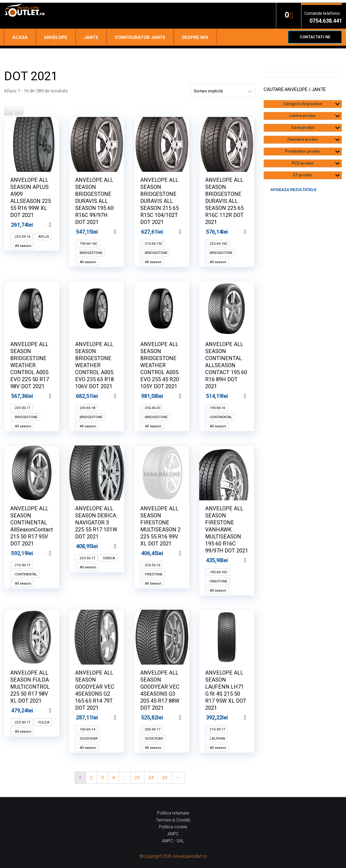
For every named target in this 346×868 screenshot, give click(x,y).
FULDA (44, 722)
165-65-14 (87, 729)
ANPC (173, 834)
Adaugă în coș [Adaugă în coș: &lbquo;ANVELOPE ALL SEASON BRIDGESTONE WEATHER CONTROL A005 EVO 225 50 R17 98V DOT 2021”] (57, 396)
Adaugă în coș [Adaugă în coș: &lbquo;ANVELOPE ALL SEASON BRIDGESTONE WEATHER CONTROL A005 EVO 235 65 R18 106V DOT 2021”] (122, 396)
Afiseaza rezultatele (293, 190)
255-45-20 (152, 408)
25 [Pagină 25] (165, 777)
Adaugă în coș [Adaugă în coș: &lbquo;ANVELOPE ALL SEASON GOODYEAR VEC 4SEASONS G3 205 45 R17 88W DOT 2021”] (187, 718)
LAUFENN (217, 738)
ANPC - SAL (173, 841)
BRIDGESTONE (91, 253)
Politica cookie (173, 827)
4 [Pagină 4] (114, 777)
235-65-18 (87, 408)
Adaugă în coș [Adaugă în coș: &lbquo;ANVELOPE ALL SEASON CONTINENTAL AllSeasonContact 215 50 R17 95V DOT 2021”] (57, 553)
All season (23, 246)
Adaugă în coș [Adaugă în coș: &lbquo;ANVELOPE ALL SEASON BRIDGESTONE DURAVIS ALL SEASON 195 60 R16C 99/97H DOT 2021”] (122, 232)
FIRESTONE (153, 574)
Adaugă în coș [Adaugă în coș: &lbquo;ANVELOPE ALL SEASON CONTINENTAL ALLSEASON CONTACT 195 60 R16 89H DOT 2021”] (252, 396)
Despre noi (195, 37)
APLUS (43, 237)
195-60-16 (217, 408)
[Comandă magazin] (223, 91)
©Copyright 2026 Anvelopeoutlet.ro (173, 856)
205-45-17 (152, 729)
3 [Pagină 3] (102, 777)
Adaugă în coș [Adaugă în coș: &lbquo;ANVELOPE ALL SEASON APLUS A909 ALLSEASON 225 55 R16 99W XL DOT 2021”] (57, 225)
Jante (91, 37)
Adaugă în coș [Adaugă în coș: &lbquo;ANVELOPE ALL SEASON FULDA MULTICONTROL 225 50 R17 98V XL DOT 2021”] (57, 711)
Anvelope (56, 37)
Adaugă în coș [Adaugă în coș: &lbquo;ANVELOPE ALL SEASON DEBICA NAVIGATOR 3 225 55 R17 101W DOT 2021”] (122, 546)
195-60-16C (88, 244)
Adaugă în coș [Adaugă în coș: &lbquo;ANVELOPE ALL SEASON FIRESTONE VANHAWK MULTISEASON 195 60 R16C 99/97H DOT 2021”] (252, 560)
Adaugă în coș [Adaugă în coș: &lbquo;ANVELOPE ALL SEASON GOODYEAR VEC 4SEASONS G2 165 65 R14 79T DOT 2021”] (122, 718)
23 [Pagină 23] (137, 777)
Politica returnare (173, 813)
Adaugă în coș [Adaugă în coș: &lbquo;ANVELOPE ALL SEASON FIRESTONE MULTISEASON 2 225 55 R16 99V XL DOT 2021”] (187, 553)
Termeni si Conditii (173, 820)
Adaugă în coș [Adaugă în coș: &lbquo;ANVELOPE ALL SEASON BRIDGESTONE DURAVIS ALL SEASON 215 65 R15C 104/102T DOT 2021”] (187, 232)
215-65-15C (153, 244)
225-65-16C (218, 244)
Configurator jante (140, 37)
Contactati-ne (315, 37)
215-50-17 (22, 565)
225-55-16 (22, 237)
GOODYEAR (88, 738)
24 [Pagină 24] (151, 777)
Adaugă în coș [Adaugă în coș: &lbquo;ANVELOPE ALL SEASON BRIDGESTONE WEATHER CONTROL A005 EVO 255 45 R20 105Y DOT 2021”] (187, 396)
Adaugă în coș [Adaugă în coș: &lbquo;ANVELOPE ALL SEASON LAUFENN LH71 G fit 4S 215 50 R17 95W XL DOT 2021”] (252, 718)
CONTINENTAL (221, 417)
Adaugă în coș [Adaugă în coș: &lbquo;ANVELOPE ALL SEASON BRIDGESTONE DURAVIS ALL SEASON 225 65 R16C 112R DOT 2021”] (252, 232)
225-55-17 (87, 558)
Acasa (20, 37)
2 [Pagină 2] (91, 777)
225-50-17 (22, 408)
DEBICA (109, 558)
